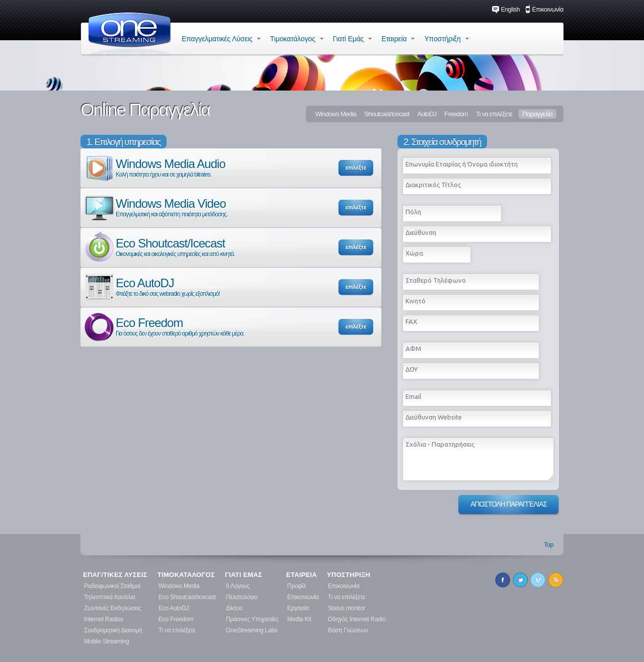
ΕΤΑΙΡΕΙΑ (302, 575)
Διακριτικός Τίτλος (433, 185)
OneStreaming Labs (252, 630)
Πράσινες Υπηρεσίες (252, 619)
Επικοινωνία (544, 10)
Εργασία (298, 608)
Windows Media (336, 114)
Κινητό (416, 301)
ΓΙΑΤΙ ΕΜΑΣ (244, 575)
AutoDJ (427, 114)
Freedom (456, 114)
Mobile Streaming (107, 641)
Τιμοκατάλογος (297, 39)
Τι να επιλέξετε (494, 114)
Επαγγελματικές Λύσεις (221, 39)
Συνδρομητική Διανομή (113, 630)
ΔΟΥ (412, 369)
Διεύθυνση (421, 232)
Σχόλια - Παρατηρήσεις (440, 444)
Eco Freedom (164, 326)
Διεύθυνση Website (434, 417)
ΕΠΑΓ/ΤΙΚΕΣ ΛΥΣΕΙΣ (115, 575)
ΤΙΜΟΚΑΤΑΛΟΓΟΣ (186, 575)
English (506, 10)
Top (549, 545)
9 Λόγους (238, 586)
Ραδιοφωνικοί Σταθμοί (112, 586)
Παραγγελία (537, 114)
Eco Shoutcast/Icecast (159, 247)
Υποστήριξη (446, 39)
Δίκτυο (234, 608)
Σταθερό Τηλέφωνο (436, 280)
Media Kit (299, 619)
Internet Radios (104, 619)
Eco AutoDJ (151, 286)
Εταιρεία (398, 39)
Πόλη (413, 212)
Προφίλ (297, 586)
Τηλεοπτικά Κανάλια (110, 597)
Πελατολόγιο (242, 597)
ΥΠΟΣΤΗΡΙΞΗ (349, 575)
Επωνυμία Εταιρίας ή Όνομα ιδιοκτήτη (462, 164)
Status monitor (347, 608)
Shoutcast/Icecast (387, 114)
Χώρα (414, 253)
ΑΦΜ (413, 349)
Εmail (413, 396)
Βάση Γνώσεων (348, 630)
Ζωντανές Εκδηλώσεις (113, 608)
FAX (411, 321)
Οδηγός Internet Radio (357, 619)
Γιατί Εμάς (353, 39)
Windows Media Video (155, 207)
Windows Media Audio (154, 167)
